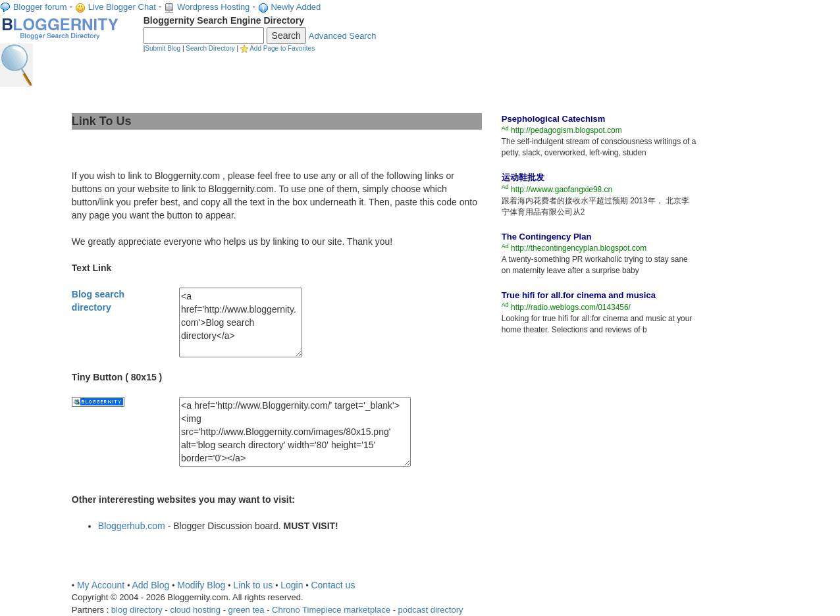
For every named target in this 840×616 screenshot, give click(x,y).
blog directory (137, 610)
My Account (101, 585)
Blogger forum (40, 7)
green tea (247, 610)
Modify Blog (201, 585)
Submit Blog (163, 48)
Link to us (253, 585)
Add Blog (150, 585)
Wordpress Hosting (213, 7)
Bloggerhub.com (132, 526)
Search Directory (210, 48)
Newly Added (296, 7)
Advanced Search (343, 36)
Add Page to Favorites (282, 48)
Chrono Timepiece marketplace (331, 610)
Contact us (333, 585)
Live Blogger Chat (122, 7)
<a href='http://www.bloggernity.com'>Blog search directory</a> (241, 322)
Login (292, 585)
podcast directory (431, 610)
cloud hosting (195, 610)
